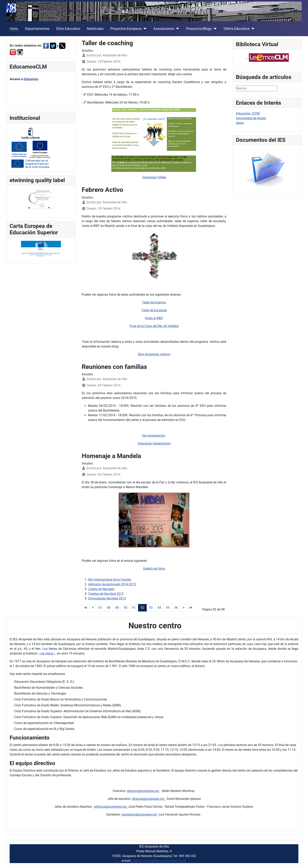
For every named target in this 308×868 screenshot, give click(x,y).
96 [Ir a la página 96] (176, 608)
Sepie (240, 123)
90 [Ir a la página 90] (126, 608)
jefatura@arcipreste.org (149, 799)
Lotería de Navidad (101, 589)
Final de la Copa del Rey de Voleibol (154, 326)
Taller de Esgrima (154, 302)
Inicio (14, 29)
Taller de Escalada (154, 310)
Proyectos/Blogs (199, 29)
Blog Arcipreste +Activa (154, 354)
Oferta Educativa (236, 29)
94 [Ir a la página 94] (159, 608)
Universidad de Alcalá (251, 118)
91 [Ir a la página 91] (134, 608)
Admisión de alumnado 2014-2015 (112, 584)
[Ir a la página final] (191, 608)
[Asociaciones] (177, 29)
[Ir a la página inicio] (86, 608)
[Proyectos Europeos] (144, 29)
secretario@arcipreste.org (139, 814)
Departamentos (37, 29)
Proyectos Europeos (126, 29)
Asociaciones (164, 29)
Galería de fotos (154, 569)
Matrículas (95, 29)
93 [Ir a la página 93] (151, 608)
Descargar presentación (154, 443)
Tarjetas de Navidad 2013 (106, 594)
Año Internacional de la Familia (110, 580)
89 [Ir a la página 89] (117, 608)
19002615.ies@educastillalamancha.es (159, 861)
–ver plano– (47, 653)
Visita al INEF (154, 318)
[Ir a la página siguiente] (184, 608)
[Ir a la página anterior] (93, 608)
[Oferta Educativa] (252, 29)
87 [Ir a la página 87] (100, 608)
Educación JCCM (248, 113)
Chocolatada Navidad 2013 (107, 598)
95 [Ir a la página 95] (168, 608)
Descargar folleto (154, 177)
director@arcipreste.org (143, 791)
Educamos (31, 79)
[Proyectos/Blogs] (214, 29)
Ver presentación (154, 436)
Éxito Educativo (68, 29)
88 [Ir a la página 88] (109, 608)
